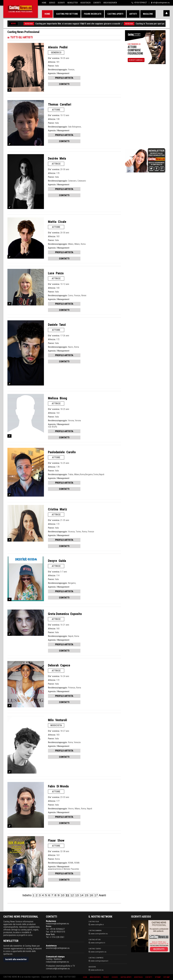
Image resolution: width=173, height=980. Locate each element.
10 (62, 895)
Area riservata (91, 977)
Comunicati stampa (55, 957)
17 (96, 895)
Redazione (51, 921)
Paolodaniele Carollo (62, 452)
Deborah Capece (59, 665)
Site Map (166, 977)
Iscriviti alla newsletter (16, 959)
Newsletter (73, 3)
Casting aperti (115, 14)
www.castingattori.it (98, 943)
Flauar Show (56, 840)
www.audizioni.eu (97, 970)
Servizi (52, 3)
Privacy (103, 977)
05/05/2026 (24, 24)
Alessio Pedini (58, 47)
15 (86, 895)
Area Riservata (110, 3)
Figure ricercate (93, 14)
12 (72, 895)
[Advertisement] (145, 106)
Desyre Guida (57, 561)
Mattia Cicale (57, 222)
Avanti (102, 895)
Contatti (97, 3)
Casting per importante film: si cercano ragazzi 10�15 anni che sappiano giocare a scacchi (73, 24)
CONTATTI (64, 84)
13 (77, 895)
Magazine (148, 14)
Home (44, 3)
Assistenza (85, 3)
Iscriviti (61, 3)
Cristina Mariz (58, 509)
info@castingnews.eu (161, 3)
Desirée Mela (57, 158)
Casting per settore (67, 14)
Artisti (133, 14)
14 (82, 895)
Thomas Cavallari (60, 104)
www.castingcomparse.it (100, 961)
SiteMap (157, 977)
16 (91, 895)
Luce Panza (56, 273)
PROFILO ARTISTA (64, 78)
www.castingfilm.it (97, 925)
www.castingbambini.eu (99, 934)
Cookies (112, 977)
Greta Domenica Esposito (65, 614)
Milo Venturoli (58, 720)
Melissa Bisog (58, 398)
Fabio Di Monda (58, 786)
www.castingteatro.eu (99, 952)
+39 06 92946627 (140, 3)
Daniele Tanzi (57, 325)
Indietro (27, 895)
